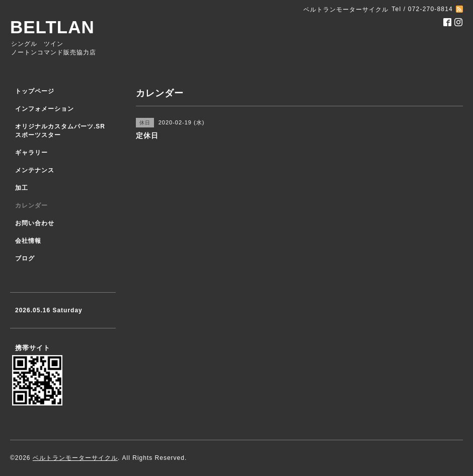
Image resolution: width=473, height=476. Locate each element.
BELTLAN (52, 27)
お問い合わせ (35, 223)
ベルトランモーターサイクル (75, 458)
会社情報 (28, 241)
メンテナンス (35, 170)
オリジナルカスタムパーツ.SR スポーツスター (60, 131)
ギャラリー (31, 153)
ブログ (25, 258)
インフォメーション (45, 109)
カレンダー (31, 206)
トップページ (35, 91)
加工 (22, 188)
